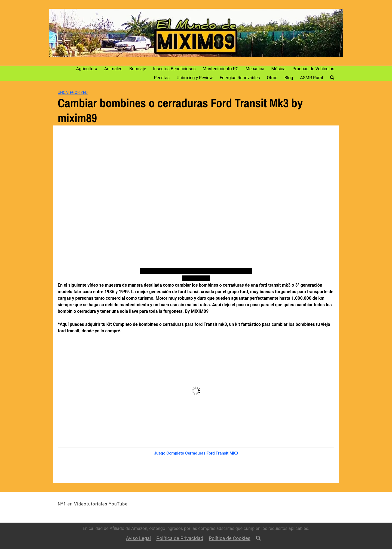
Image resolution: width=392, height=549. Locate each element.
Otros (272, 78)
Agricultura (87, 69)
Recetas (162, 78)
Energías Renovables (240, 78)
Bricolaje (138, 69)
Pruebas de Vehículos (313, 69)
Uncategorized (73, 93)
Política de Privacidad (180, 538)
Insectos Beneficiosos (174, 69)
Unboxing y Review (195, 78)
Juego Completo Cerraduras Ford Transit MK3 (196, 453)
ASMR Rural (311, 78)
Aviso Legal (138, 538)
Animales (113, 69)
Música (278, 69)
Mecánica (255, 69)
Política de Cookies (230, 538)
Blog (289, 78)
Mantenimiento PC (220, 69)
